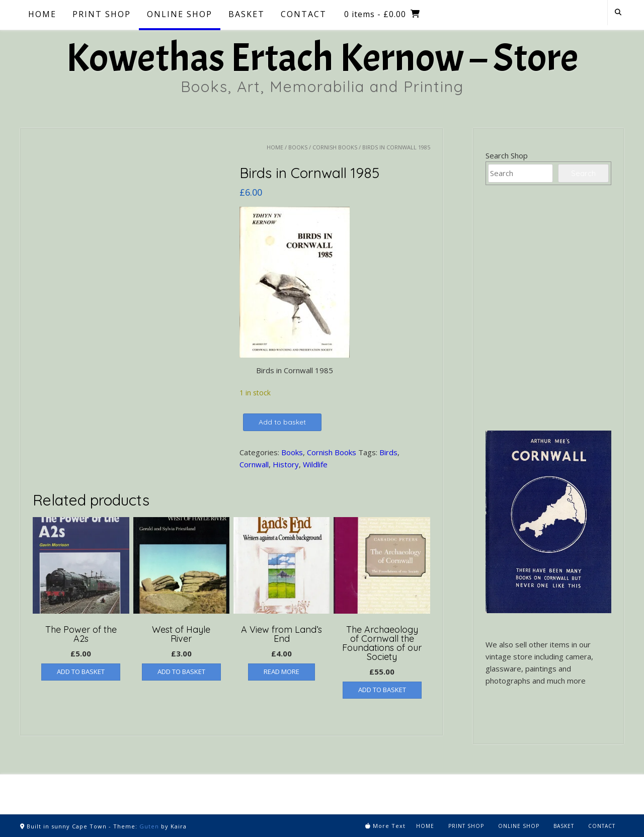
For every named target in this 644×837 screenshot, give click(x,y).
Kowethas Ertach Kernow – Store (322, 58)
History (286, 464)
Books (298, 147)
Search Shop (507, 155)
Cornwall (254, 464)
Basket (247, 14)
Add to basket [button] (81, 672)
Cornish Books (335, 147)
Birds (388, 452)
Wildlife (315, 464)
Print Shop (102, 14)
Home (42, 14)
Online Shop (180, 14)
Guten (149, 826)
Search (583, 173)
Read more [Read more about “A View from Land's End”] (281, 672)
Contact (304, 14)
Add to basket (282, 422)
